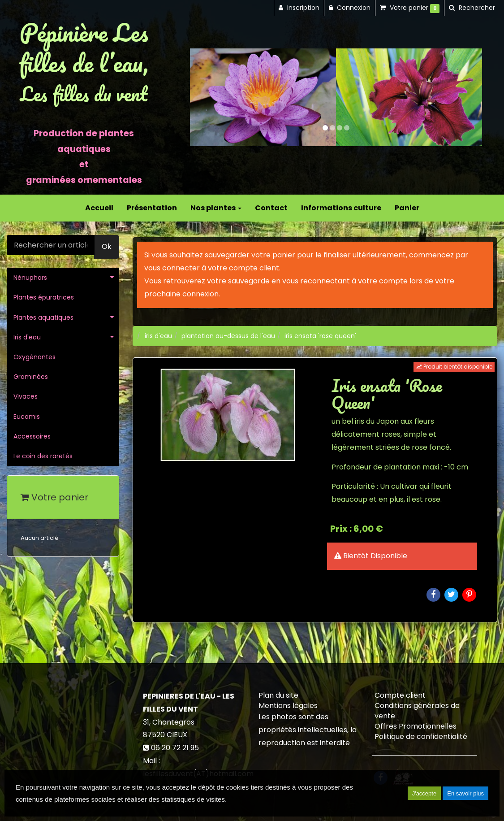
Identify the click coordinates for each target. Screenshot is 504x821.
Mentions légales (288, 706)
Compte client (400, 695)
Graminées (31, 377)
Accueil (99, 208)
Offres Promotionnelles (416, 726)
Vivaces (26, 396)
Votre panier (54, 497)
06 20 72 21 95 (175, 748)
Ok (107, 246)
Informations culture (341, 208)
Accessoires (32, 436)
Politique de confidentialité (421, 736)
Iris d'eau (27, 337)
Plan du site (278, 695)
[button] (205, 97)
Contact (271, 208)
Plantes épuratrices (44, 297)
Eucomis (27, 417)
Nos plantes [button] (216, 208)
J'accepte (424, 793)
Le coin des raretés (43, 456)
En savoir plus (465, 793)
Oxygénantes (34, 357)
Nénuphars (30, 278)
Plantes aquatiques (43, 317)
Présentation (152, 208)
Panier (407, 208)
